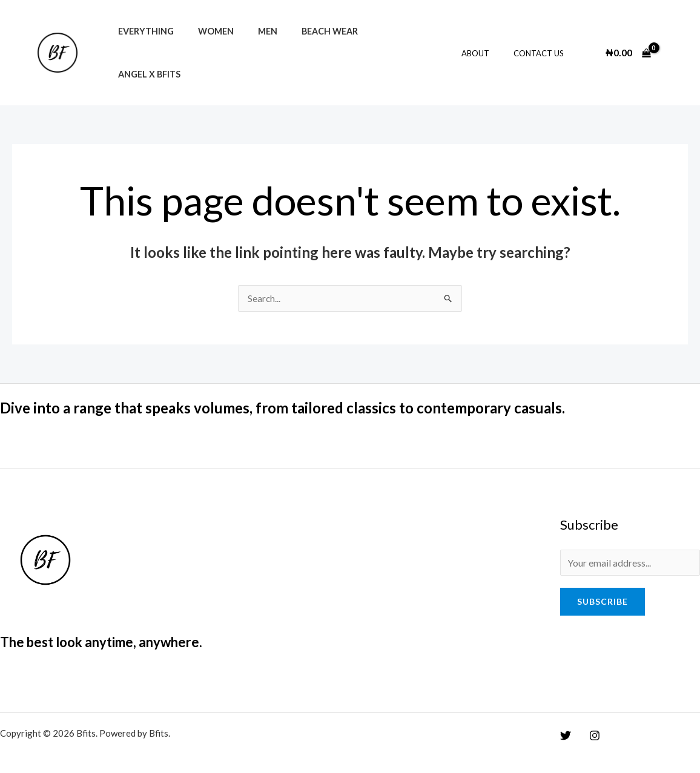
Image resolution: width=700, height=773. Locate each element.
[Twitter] (566, 723)
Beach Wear (306, 46)
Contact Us (543, 47)
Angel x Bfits (383, 46)
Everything (142, 46)
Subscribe (603, 590)
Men (251, 46)
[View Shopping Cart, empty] (628, 46)
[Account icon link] (673, 46)
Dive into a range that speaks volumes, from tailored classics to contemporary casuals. (307, 395)
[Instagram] (592, 723)
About (488, 47)
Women (206, 46)
